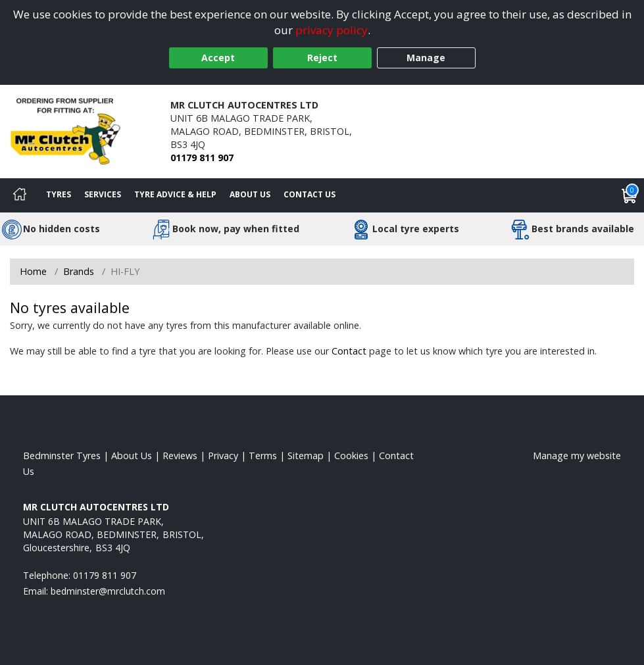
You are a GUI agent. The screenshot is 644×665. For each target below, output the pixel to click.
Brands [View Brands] (79, 271)
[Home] (20, 195)
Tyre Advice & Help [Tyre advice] (175, 194)
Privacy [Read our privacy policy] (223, 456)
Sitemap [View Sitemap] (306, 456)
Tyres (59, 194)
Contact (349, 351)
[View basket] (630, 195)
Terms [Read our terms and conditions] (263, 456)
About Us (250, 194)
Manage (426, 58)
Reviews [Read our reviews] (180, 456)
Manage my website (577, 456)
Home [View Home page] (33, 271)
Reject (322, 58)
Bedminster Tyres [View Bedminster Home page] (62, 456)
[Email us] (108, 591)
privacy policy (332, 30)
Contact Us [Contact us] (310, 194)
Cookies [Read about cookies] (351, 456)
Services (103, 194)
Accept (218, 58)
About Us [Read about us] (132, 456)
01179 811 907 (202, 158)
